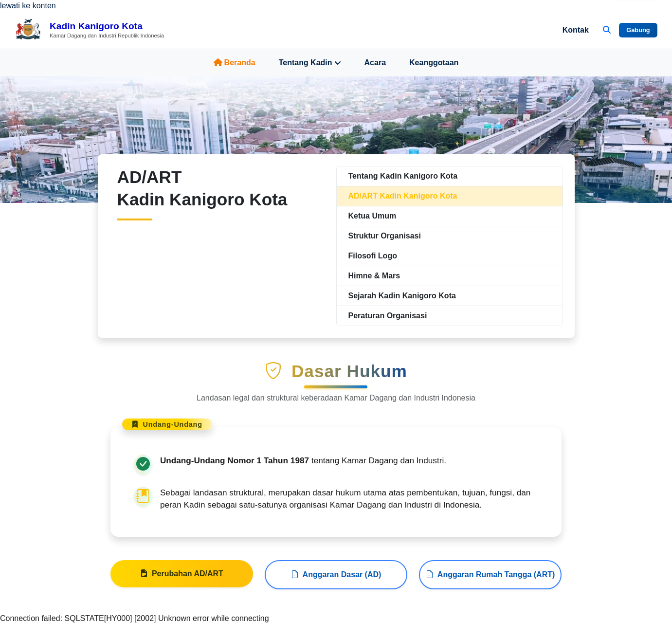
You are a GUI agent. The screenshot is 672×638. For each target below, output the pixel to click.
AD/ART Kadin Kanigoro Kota (403, 196)
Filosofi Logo (373, 256)
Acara (375, 63)
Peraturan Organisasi (388, 316)
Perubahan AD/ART (182, 577)
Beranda (235, 63)
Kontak (576, 30)
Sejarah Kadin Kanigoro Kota (402, 296)
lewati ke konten (28, 6)
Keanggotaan (434, 63)
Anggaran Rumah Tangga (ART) (490, 578)
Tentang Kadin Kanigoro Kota (403, 176)
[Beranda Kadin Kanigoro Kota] (89, 30)
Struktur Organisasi (385, 236)
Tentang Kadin (310, 63)
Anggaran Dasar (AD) (336, 578)
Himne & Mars (374, 276)
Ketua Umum (372, 216)
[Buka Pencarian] (607, 30)
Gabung (638, 30)
